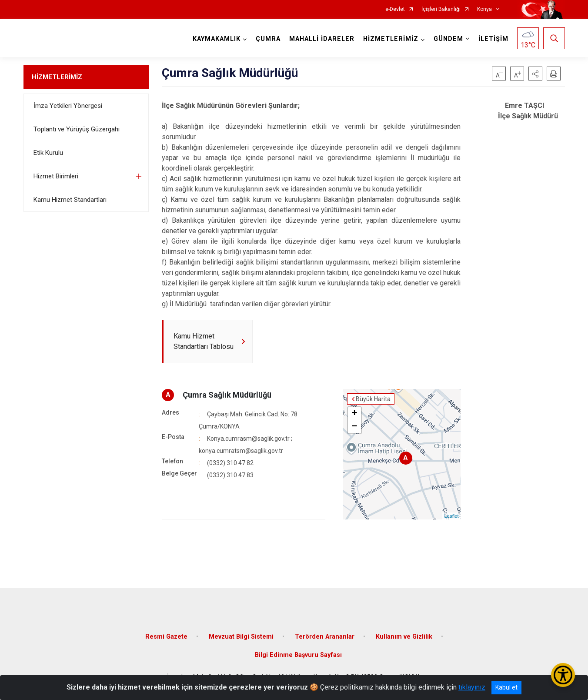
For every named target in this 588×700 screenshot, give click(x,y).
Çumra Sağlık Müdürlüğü (227, 395)
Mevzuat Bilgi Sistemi (241, 637)
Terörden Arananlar (325, 637)
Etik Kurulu (48, 153)
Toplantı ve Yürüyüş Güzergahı (77, 129)
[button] (535, 74)
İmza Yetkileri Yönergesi (68, 106)
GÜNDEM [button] (448, 39)
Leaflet (451, 516)
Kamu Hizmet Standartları (70, 200)
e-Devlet (395, 9)
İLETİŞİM (493, 39)
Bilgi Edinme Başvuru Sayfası (298, 655)
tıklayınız (472, 687)
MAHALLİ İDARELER (322, 39)
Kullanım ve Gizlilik (404, 637)
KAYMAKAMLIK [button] (217, 39)
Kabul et (506, 687)
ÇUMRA (268, 39)
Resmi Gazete (166, 637)
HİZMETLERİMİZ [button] (391, 39)
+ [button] (354, 414)
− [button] (354, 427)
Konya (484, 9)
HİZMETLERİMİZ (57, 77)
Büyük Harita (373, 399)
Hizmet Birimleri (56, 176)
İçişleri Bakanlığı (441, 9)
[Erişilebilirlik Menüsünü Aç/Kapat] (563, 675)
